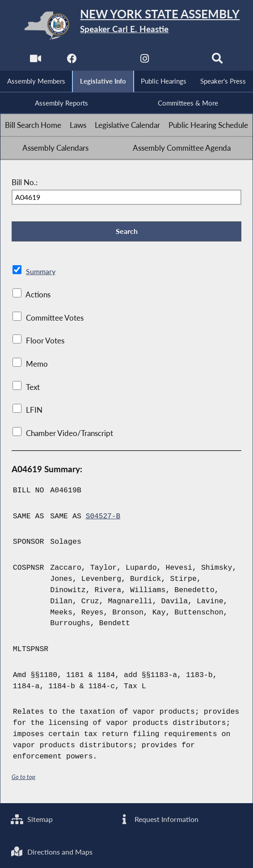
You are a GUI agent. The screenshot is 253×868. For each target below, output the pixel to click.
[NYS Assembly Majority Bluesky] (182, 61)
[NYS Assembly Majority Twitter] (108, 61)
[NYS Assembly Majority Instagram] (145, 61)
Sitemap (33, 818)
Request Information (159, 818)
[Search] (218, 61)
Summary (41, 274)
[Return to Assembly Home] (127, 25)
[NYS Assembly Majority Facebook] (71, 61)
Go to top (24, 779)
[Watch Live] (35, 61)
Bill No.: (25, 183)
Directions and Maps (53, 851)
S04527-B (103, 519)
